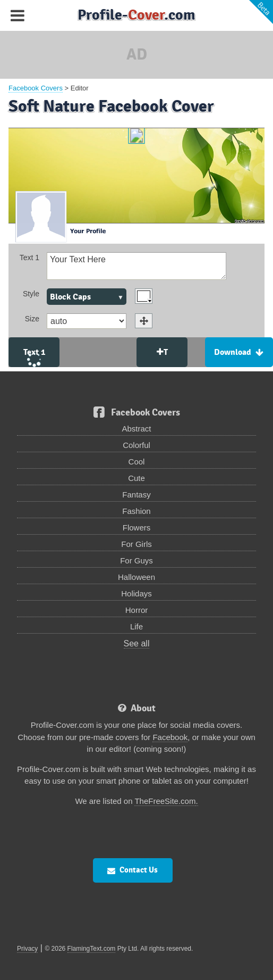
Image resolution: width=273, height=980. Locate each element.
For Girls (136, 544)
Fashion (136, 511)
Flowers (137, 528)
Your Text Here (136, 266)
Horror (137, 610)
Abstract (136, 429)
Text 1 (29, 258)
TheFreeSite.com (165, 801)
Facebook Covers (36, 88)
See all (137, 643)
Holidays (136, 593)
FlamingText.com (92, 949)
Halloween (136, 577)
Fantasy (136, 495)
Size (32, 319)
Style (31, 294)
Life (136, 626)
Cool (137, 462)
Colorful (136, 445)
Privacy (27, 949)
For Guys (136, 560)
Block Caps (70, 297)
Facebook (170, 737)
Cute (136, 478)
